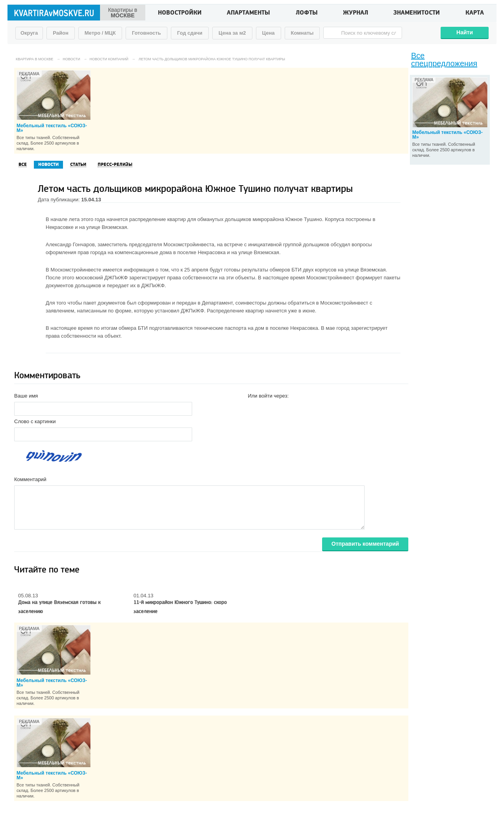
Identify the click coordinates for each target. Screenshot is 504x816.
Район (61, 33)
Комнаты (302, 33)
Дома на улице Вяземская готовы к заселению (59, 607)
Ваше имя (26, 396)
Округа (29, 33)
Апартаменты (248, 13)
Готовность (146, 33)
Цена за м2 (232, 33)
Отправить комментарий (365, 544)
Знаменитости (417, 13)
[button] (254, 408)
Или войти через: (268, 396)
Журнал (356, 13)
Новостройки (180, 13)
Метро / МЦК (100, 33)
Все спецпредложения (444, 59)
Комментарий (30, 479)
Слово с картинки (35, 421)
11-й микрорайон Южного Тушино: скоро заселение (180, 607)
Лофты (307, 13)
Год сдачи (190, 33)
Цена (269, 33)
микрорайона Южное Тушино (287, 219)
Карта (475, 13)
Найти (465, 32)
